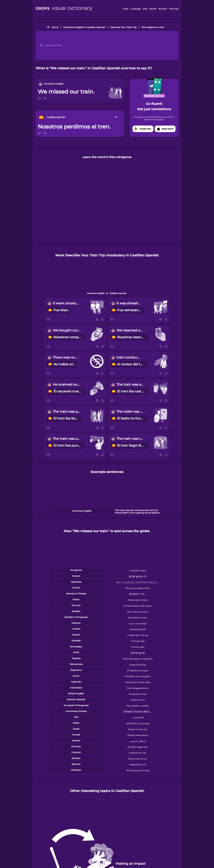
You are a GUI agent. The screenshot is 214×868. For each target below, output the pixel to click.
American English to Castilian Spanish (84, 27)
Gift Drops (174, 9)
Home (55, 27)
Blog (145, 9)
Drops (126, 9)
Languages (136, 9)
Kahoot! (153, 9)
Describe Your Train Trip (124, 27)
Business (163, 9)
